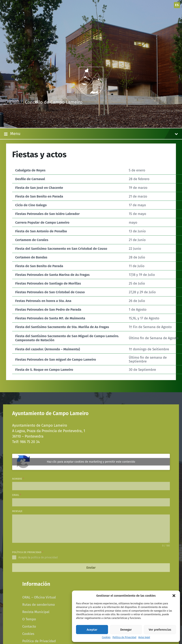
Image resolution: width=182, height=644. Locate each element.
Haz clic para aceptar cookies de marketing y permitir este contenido (91, 462)
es (177, 5)
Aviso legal (144, 637)
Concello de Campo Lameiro (54, 102)
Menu (91, 134)
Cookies (106, 637)
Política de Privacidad (124, 637)
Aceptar (92, 630)
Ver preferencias (160, 630)
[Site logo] (91, 95)
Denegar (126, 630)
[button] (174, 596)
